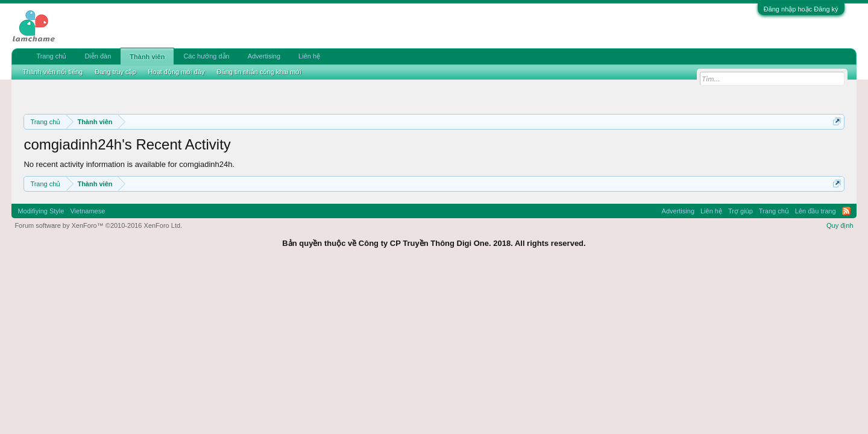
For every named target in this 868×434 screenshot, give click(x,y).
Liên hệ (309, 56)
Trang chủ (51, 56)
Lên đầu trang (816, 211)
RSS (846, 211)
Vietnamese (87, 211)
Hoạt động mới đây (177, 72)
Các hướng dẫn (206, 56)
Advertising (264, 56)
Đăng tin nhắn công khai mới (259, 72)
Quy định (840, 225)
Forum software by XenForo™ (98, 225)
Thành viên (147, 57)
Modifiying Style (41, 211)
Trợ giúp (741, 211)
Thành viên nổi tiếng (52, 72)
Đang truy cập (115, 72)
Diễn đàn (98, 56)
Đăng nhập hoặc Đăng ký (801, 9)
